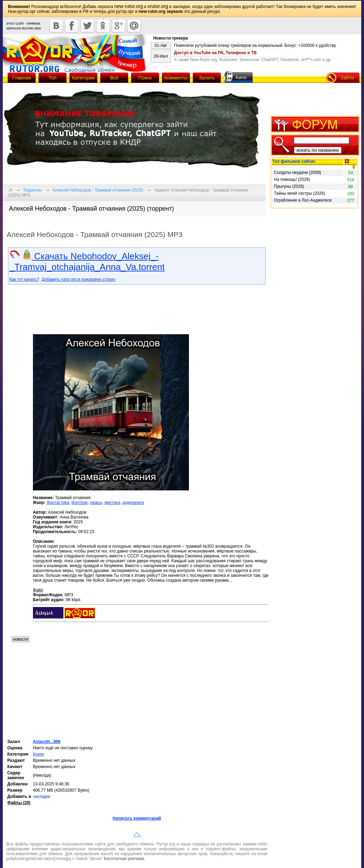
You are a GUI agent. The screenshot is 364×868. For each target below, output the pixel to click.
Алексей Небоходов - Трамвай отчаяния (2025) (98, 190)
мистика (112, 503)
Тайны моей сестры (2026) (300, 193)
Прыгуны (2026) (289, 186)
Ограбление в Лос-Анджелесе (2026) (303, 201)
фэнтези (80, 503)
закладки (42, 797)
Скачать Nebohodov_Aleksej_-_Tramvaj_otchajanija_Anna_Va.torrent (87, 262)
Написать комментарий (137, 818)
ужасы (96, 503)
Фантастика (58, 503)
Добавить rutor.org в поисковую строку (79, 279)
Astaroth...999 (47, 742)
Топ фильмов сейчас (294, 161)
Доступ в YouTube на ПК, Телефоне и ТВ (215, 53)
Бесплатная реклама (124, 859)
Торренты (32, 190)
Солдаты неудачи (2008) (297, 172)
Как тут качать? (24, 279)
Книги (38, 754)
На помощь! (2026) (292, 179)
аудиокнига (133, 503)
